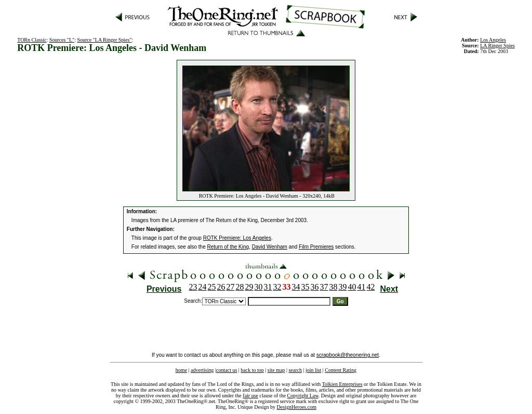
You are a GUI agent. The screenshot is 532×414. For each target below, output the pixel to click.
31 (268, 287)
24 (203, 287)
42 (371, 287)
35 (305, 287)
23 (193, 287)
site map (276, 370)
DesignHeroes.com (297, 407)
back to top (252, 370)
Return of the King (228, 247)
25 (212, 287)
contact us (227, 370)
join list (313, 370)
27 (231, 287)
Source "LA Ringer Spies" (104, 40)
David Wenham (270, 247)
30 (259, 287)
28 (240, 287)
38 (334, 287)
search (295, 370)
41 (362, 287)
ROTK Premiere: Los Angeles (237, 238)
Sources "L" (62, 40)
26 (221, 287)
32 (277, 287)
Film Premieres (316, 247)
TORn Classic (32, 40)
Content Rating (341, 370)
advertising (202, 370)
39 (343, 287)
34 (296, 287)
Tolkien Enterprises (342, 384)
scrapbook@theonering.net (348, 355)
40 (352, 287)
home (181, 370)
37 (324, 287)
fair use (250, 396)
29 (249, 287)
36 (315, 287)
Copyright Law (303, 396)
